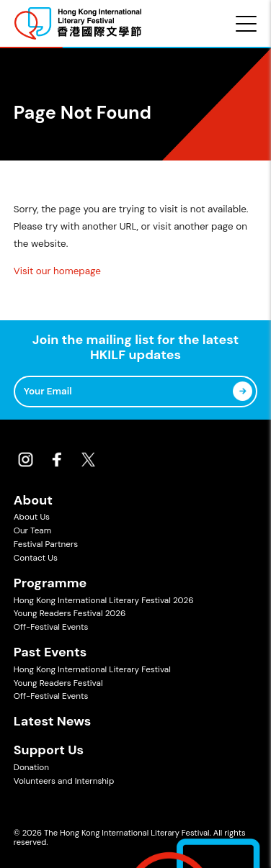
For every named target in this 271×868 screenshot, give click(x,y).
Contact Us (36, 558)
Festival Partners (46, 544)
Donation (31, 767)
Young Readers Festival (58, 683)
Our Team (32, 530)
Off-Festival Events (51, 627)
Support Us (49, 750)
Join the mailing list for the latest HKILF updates (135, 348)
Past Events (50, 652)
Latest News (53, 721)
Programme (50, 583)
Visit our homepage (57, 271)
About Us (32, 517)
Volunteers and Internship (64, 781)
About (33, 500)
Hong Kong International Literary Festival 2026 (104, 600)
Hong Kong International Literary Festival (92, 669)
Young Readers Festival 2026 (70, 613)
